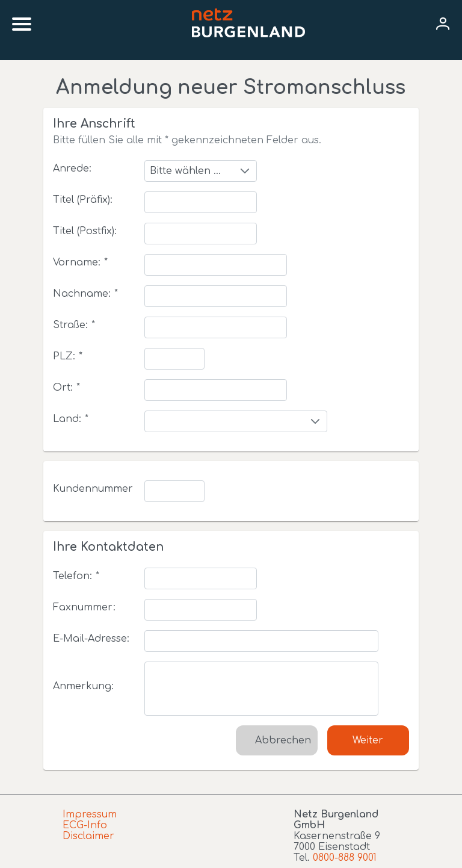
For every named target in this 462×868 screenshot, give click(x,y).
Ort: (66, 388)
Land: (71, 419)
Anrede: (72, 169)
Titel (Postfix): (85, 231)
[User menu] (443, 24)
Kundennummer (93, 489)
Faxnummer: (84, 607)
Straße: (74, 325)
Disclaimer (88, 836)
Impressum (90, 814)
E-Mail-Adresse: (91, 639)
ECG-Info (85, 825)
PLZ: (68, 356)
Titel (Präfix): (83, 200)
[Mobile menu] (22, 24)
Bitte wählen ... (185, 171)
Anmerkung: (83, 686)
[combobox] (201, 171)
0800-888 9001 (345, 858)
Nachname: (85, 294)
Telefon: (76, 576)
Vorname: (80, 262)
